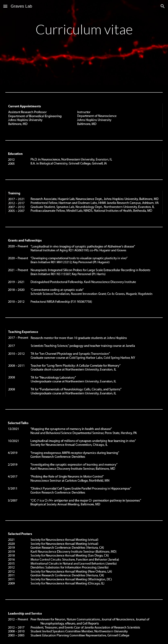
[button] (5, 6)
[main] (84, 43)
